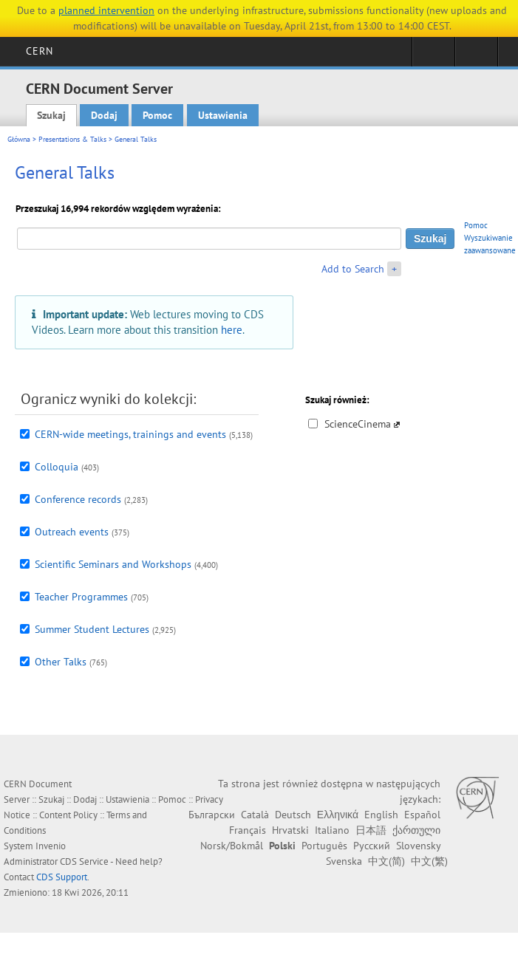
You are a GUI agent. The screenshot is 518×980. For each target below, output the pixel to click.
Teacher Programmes (81, 597)
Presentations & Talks (72, 139)
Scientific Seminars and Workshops (113, 564)
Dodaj (104, 115)
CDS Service (84, 861)
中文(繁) (429, 861)
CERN (40, 51)
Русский (372, 846)
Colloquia (57, 467)
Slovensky (418, 846)
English (381, 815)
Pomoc (157, 115)
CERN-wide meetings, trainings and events (130, 434)
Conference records (78, 499)
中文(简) (386, 861)
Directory (476, 56)
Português (324, 846)
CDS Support (62, 877)
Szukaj (51, 115)
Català (255, 815)
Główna (19, 139)
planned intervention (106, 10)
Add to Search (353, 269)
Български (212, 815)
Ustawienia (223, 115)
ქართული (416, 830)
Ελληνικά (338, 815)
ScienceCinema (358, 424)
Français (248, 830)
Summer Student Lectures (92, 629)
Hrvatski (290, 830)
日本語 (371, 830)
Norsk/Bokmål (232, 846)
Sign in (433, 56)
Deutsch (293, 815)
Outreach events (72, 532)
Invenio (51, 846)
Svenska (344, 861)
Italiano (332, 830)
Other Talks (61, 662)
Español (422, 815)
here (232, 329)
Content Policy (68, 815)
